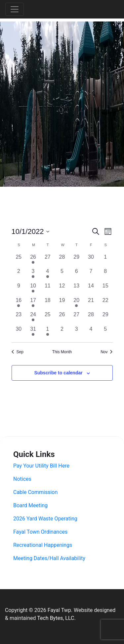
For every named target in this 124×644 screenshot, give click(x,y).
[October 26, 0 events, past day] (62, 318)
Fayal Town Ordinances (40, 532)
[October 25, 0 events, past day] (48, 318)
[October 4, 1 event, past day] (48, 275)
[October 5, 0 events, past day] (62, 275)
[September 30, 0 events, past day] (91, 260)
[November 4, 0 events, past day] (91, 332)
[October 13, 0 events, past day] (76, 289)
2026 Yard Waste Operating (45, 519)
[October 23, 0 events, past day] (19, 318)
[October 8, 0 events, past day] (105, 275)
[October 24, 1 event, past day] (33, 318)
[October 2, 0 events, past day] (19, 275)
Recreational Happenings (43, 545)
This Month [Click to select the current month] (62, 352)
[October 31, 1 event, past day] (33, 332)
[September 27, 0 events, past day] (48, 260)
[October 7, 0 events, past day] (91, 275)
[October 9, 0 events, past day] (19, 289)
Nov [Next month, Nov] (106, 352)
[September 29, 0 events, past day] (76, 260)
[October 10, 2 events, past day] (33, 289)
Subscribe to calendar (58, 373)
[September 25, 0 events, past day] (19, 260)
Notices (22, 479)
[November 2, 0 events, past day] (62, 332)
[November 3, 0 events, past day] (76, 332)
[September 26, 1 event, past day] (33, 260)
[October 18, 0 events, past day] (48, 304)
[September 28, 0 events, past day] (62, 260)
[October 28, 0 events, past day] (91, 318)
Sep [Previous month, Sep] (18, 352)
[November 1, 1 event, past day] (48, 332)
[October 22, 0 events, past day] (105, 304)
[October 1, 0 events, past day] (105, 260)
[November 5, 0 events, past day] (105, 332)
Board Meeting (30, 505)
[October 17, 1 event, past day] (33, 304)
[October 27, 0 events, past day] (76, 318)
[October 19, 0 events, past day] (62, 304)
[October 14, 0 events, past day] (91, 289)
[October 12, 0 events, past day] (62, 289)
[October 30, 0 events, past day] (19, 332)
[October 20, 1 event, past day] (76, 304)
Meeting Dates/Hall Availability (49, 558)
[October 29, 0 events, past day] (105, 318)
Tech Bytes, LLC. (56, 618)
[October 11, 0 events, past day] (48, 289)
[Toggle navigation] (15, 9)
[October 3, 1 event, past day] (33, 275)
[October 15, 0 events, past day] (105, 289)
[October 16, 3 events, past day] (19, 304)
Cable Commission (35, 492)
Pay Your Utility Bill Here (41, 466)
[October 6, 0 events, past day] (76, 275)
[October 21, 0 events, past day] (91, 304)
